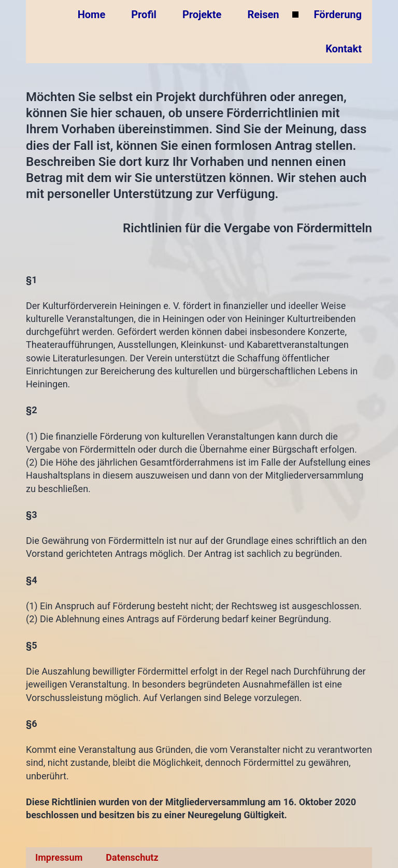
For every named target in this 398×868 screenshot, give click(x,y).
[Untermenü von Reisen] (295, 15)
